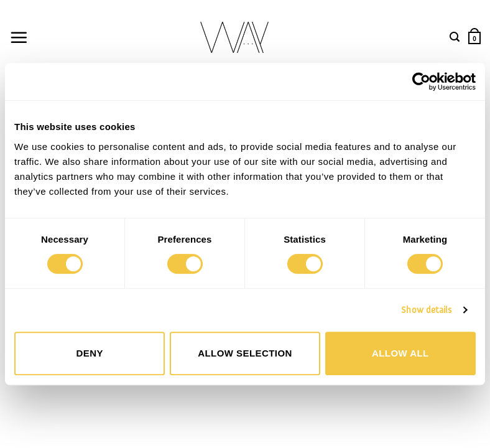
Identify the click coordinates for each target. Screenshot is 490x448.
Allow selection (245, 353)
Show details (426, 310)
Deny (89, 353)
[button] (19, 37)
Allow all (400, 353)
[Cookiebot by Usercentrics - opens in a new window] (421, 82)
